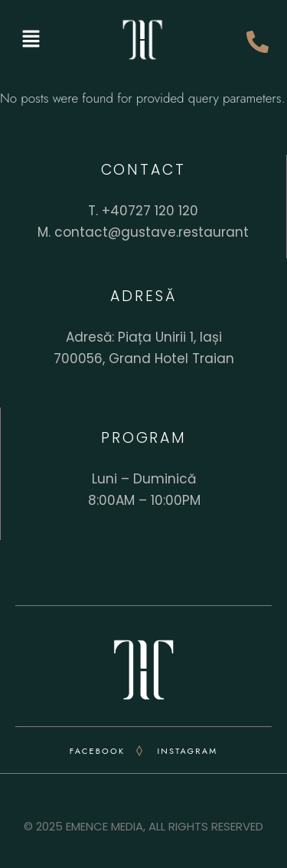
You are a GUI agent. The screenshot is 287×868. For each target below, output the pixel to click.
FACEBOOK (98, 751)
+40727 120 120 (150, 211)
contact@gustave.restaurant (152, 232)
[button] (31, 39)
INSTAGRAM (187, 751)
